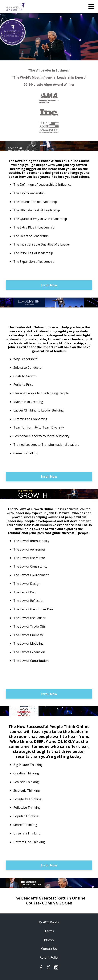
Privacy (49, 940)
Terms (49, 931)
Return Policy (49, 957)
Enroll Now (49, 285)
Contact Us (49, 949)
